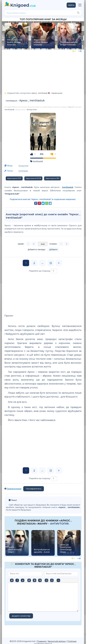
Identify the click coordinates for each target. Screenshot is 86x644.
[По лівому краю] (29, 580)
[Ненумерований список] (46, 580)
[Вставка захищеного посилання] (69, 580)
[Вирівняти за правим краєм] (40, 580)
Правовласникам (14, 489)
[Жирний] (12, 580)
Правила (41, 641)
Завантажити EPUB (33, 178)
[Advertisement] (43, 70)
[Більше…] (12, 585)
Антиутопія (32, 109)
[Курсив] (17, 580)
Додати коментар (21, 616)
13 (51, 263)
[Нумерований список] (52, 580)
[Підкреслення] (23, 580)
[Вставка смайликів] (58, 580)
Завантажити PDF (14, 178)
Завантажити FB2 (52, 178)
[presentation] (74, 51)
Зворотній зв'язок (57, 641)
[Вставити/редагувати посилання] (64, 580)
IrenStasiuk (11, 101)
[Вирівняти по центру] (35, 580)
